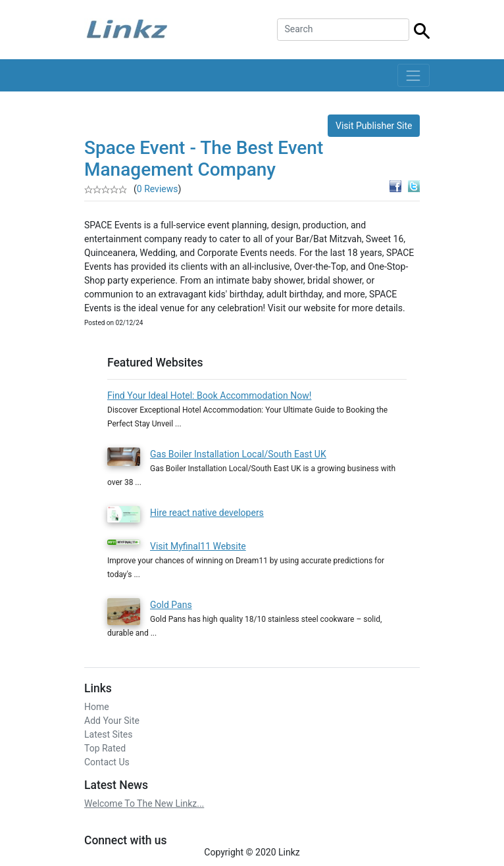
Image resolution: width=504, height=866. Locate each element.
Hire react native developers (207, 513)
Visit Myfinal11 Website (198, 546)
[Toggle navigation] (414, 75)
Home (97, 707)
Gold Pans (171, 605)
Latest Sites (108, 734)
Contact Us (107, 762)
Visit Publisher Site (374, 126)
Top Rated (105, 748)
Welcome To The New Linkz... (144, 803)
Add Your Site (112, 721)
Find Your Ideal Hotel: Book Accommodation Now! (209, 395)
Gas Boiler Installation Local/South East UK (238, 454)
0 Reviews (158, 189)
